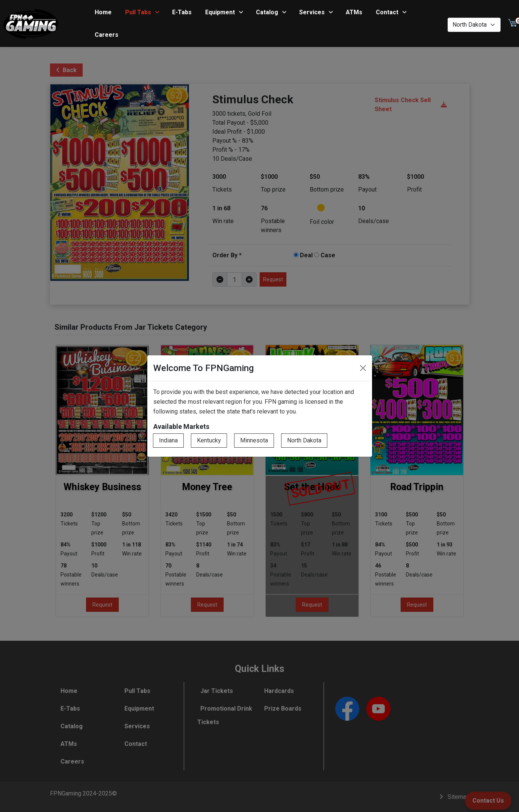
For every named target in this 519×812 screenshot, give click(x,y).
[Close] (363, 368)
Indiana (168, 440)
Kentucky (209, 440)
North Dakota (304, 440)
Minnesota (254, 440)
